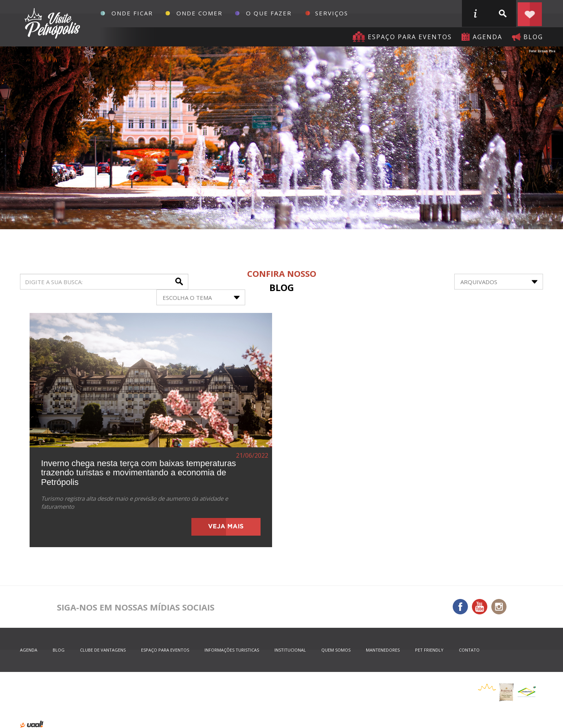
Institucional (290, 650)
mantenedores (383, 650)
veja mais (226, 527)
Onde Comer (199, 13)
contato (469, 650)
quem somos (336, 650)
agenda (487, 37)
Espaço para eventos (410, 37)
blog (533, 37)
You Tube (480, 607)
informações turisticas (475, 13)
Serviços (332, 13)
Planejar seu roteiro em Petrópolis (530, 13)
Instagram (499, 607)
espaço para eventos (165, 650)
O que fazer (269, 13)
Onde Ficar (132, 13)
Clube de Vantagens (103, 650)
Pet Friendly (429, 650)
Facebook (460, 607)
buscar (502, 13)
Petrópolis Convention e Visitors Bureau (51, 23)
